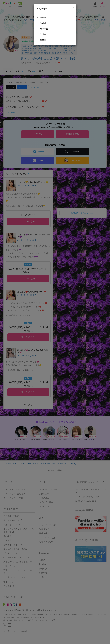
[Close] (74, 8)
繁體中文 (44, 34)
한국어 (43, 40)
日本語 (43, 17)
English (43, 23)
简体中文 (44, 29)
